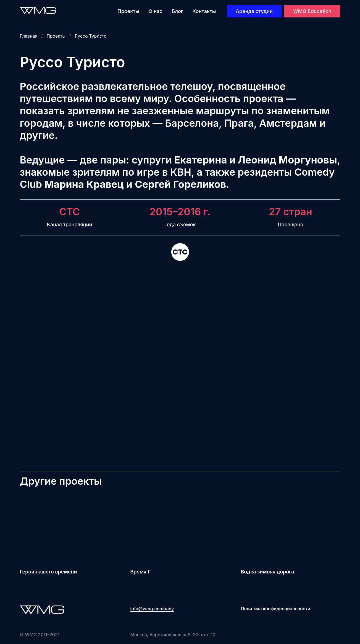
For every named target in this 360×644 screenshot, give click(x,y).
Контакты (204, 11)
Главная (29, 36)
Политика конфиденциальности (276, 609)
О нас (156, 11)
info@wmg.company (152, 609)
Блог (178, 11)
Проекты (128, 11)
